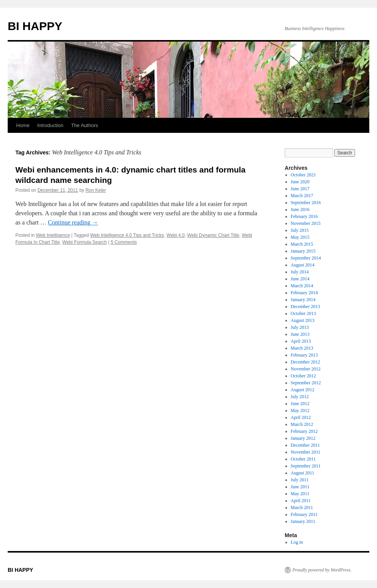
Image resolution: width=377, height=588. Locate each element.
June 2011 (300, 487)
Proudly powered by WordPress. (322, 570)
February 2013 (304, 355)
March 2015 (302, 244)
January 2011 (303, 521)
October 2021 (304, 175)
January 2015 (303, 251)
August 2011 (303, 473)
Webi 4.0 (176, 235)
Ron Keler (96, 190)
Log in (297, 542)
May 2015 (300, 237)
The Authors (85, 125)
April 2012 (301, 417)
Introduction (50, 125)
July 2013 (300, 327)
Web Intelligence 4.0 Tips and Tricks (127, 235)
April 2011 (301, 501)
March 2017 (302, 196)
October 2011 (303, 459)
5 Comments (124, 242)
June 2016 (300, 209)
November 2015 (306, 223)
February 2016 (304, 216)
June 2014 (300, 279)
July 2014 (300, 272)
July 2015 (300, 230)
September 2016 (306, 203)
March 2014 (302, 286)
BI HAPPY (35, 26)
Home (23, 125)
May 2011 (300, 494)
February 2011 (304, 514)
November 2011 (306, 452)
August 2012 (303, 390)
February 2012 (304, 431)
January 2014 (303, 300)
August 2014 (303, 265)
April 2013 (301, 341)
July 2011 (300, 480)
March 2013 (302, 348)
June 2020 (300, 182)
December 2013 (305, 307)
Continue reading (73, 222)
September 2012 (306, 383)
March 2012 (302, 424)
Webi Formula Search (85, 242)
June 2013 (300, 334)
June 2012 (300, 404)
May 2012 (300, 410)
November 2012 (306, 369)
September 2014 (306, 258)
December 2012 (305, 362)
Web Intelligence (53, 235)
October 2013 (304, 313)
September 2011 (306, 466)
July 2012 (300, 397)
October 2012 (304, 376)
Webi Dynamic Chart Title (213, 235)
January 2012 (303, 438)
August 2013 (303, 320)
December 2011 (305, 445)
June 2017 (300, 189)
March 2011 (302, 508)
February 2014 (304, 293)
